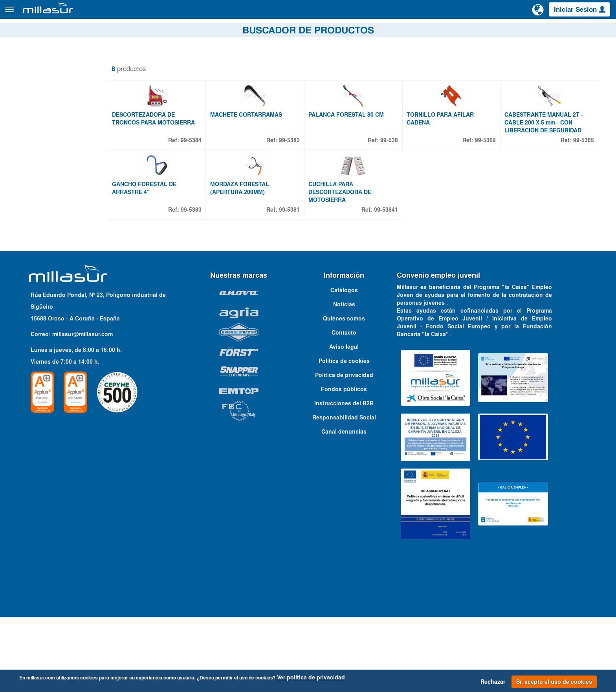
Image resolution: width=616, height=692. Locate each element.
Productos (94, 13)
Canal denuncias (344, 507)
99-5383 (206, 285)
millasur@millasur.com (82, 409)
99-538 (397, 178)
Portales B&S (527, 31)
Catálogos (566, 31)
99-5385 (584, 178)
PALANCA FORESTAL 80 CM (357, 152)
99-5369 (489, 178)
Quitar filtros (29, 62)
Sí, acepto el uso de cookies (554, 682)
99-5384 (206, 178)
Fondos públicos (344, 464)
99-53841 (393, 285)
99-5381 (301, 285)
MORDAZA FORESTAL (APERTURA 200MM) (255, 263)
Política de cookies (344, 436)
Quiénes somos (344, 394)
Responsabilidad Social (344, 492)
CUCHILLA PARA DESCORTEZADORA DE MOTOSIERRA (351, 267)
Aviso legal (344, 422)
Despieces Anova (478, 31)
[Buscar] (508, 13)
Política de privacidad (344, 450)
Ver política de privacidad (311, 677)
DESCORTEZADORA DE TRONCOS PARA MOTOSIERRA (172, 156)
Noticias (344, 379)
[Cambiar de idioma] (538, 13)
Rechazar (493, 682)
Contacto (600, 31)
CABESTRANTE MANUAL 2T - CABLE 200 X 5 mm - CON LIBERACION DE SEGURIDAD (548, 160)
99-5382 (301, 178)
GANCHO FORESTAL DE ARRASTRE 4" (163, 263)
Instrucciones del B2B (344, 478)
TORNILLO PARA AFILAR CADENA (448, 156)
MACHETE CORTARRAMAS (261, 152)
